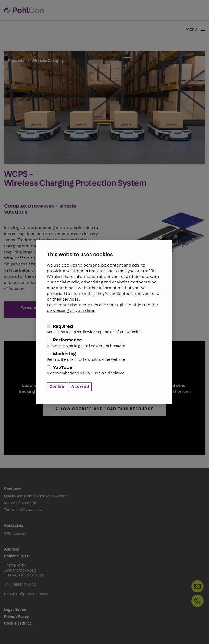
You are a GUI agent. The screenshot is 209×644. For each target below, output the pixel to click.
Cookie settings (18, 624)
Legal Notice (15, 610)
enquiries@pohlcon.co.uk (26, 594)
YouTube (104, 371)
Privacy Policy (16, 617)
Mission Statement (20, 503)
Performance (104, 343)
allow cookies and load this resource (104, 409)
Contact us (14, 526)
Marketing (104, 357)
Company (13, 489)
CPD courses (15, 534)
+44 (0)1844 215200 (197, 601)
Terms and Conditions (23, 510)
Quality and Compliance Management (36, 496)
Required (104, 329)
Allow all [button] (80, 386)
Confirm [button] (57, 386)
